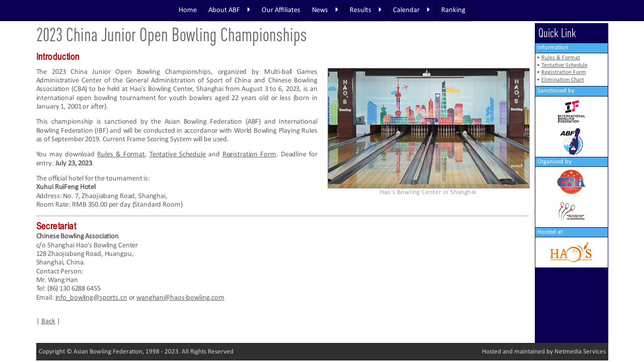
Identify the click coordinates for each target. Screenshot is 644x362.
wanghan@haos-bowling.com (180, 298)
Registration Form (249, 155)
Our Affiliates (281, 10)
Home (188, 10)
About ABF (229, 10)
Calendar (411, 10)
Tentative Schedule (178, 155)
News (325, 10)
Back (48, 322)
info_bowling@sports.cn (91, 298)
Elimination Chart (563, 80)
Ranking (453, 10)
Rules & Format (121, 155)
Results (366, 10)
